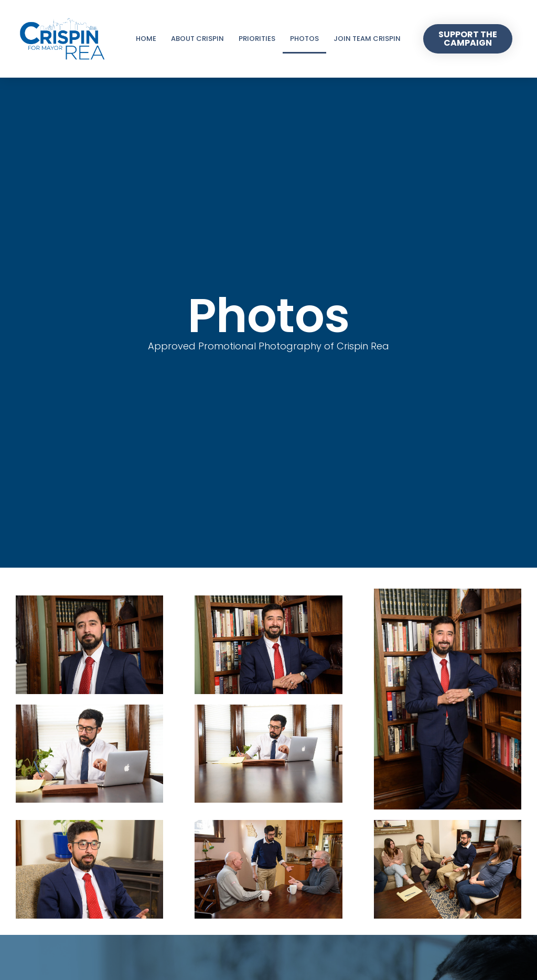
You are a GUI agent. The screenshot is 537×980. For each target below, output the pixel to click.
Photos (304, 39)
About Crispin (197, 39)
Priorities (257, 39)
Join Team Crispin (367, 39)
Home (146, 39)
